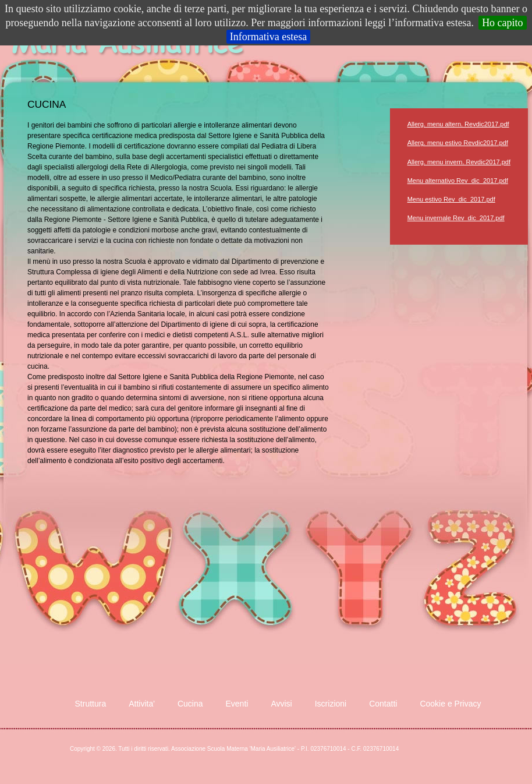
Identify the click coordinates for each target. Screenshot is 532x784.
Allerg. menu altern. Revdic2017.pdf (458, 124)
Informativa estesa (268, 37)
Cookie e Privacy (450, 704)
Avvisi (281, 704)
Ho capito (502, 23)
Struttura (91, 704)
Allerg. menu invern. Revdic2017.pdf (459, 162)
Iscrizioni (331, 704)
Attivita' (142, 704)
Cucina (190, 704)
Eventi (237, 704)
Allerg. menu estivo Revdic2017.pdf (458, 143)
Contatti (383, 704)
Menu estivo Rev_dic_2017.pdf (451, 199)
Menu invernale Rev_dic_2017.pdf (456, 218)
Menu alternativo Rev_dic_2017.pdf (458, 181)
